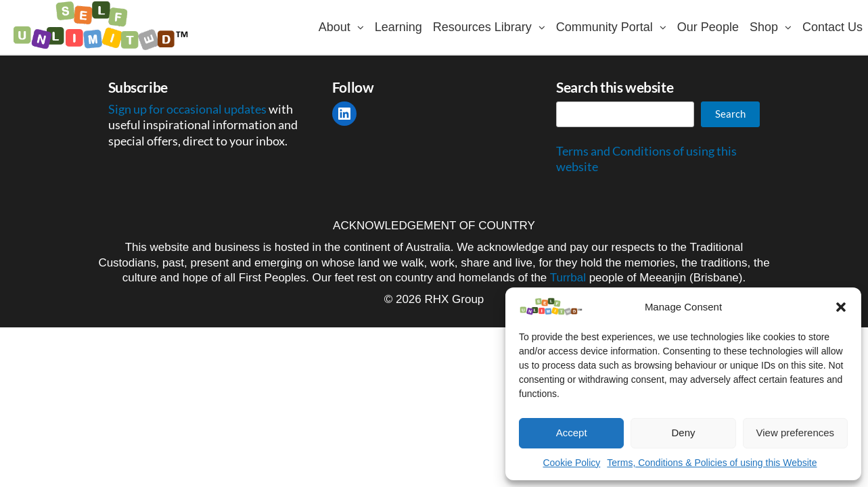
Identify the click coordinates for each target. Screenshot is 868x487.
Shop (764, 27)
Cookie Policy (571, 463)
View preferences (796, 433)
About (335, 27)
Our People (708, 27)
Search (730, 114)
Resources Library (482, 27)
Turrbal (568, 278)
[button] (841, 307)
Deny (683, 433)
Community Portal (604, 27)
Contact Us (832, 27)
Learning (398, 27)
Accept (572, 433)
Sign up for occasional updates (188, 109)
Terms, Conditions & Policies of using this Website (712, 463)
